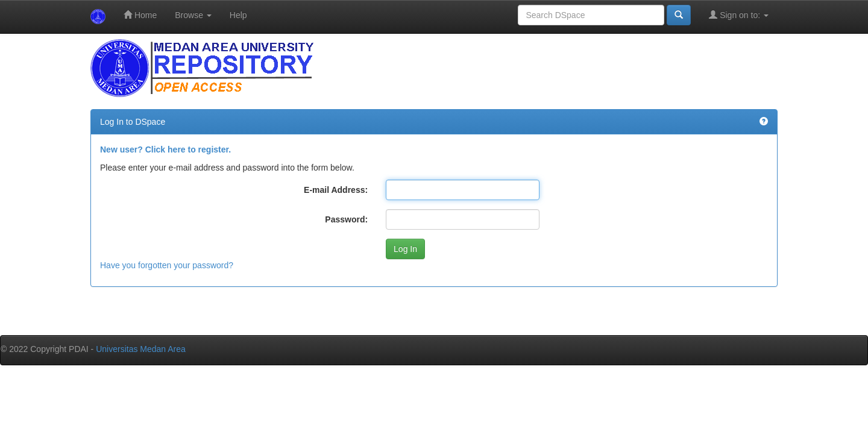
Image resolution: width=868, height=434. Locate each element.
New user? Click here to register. (165, 149)
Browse (193, 15)
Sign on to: (739, 15)
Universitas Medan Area (141, 349)
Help (238, 15)
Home (140, 15)
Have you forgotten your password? (167, 265)
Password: (346, 219)
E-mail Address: (336, 190)
